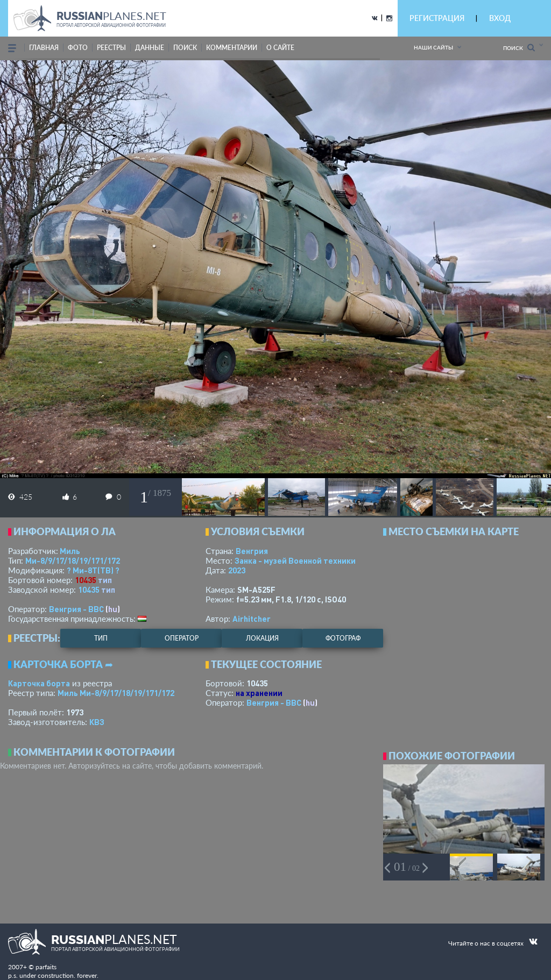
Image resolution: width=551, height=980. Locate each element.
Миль (70, 551)
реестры (111, 48)
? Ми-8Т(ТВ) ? (93, 570)
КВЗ (97, 722)
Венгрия (252, 551)
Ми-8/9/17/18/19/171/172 (73, 560)
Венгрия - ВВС (76, 609)
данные (150, 48)
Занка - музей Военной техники (295, 560)
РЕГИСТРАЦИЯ (437, 18)
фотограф (343, 638)
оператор (182, 638)
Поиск (519, 48)
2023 (237, 570)
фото (78, 48)
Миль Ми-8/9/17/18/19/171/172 (116, 693)
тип (105, 580)
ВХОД (500, 18)
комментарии (232, 48)
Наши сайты (433, 47)
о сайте (280, 48)
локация (262, 638)
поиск (185, 48)
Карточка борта (39, 683)
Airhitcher (252, 619)
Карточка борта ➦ (63, 664)
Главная (44, 48)
